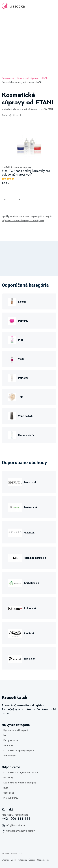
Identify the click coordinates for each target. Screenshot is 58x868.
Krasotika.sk (8, 78)
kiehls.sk (29, 633)
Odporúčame (43, 860)
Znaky (14, 860)
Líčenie (22, 302)
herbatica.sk (32, 583)
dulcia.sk (29, 533)
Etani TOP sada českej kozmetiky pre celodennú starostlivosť (26, 173)
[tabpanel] (29, 158)
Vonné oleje (9, 756)
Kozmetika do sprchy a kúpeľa (19, 751)
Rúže (6, 788)
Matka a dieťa (26, 435)
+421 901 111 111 (16, 819)
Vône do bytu (26, 416)
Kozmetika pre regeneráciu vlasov (21, 773)
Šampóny (8, 745)
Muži (6, 735)
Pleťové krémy (11, 798)
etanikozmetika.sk (35, 558)
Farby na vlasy (11, 740)
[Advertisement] (29, 43)
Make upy (8, 778)
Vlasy (21, 359)
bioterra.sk (31, 507)
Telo (21, 397)
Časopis (32, 860)
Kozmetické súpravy (28, 78)
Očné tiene (9, 793)
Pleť (20, 340)
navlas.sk (30, 659)
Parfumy (23, 321)
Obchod (6, 860)
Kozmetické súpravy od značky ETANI (22, 82)
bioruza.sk (30, 482)
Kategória (22, 860)
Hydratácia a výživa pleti (16, 730)
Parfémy (23, 378)
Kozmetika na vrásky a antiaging (20, 783)
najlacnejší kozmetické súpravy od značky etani (23, 220)
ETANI (44, 78)
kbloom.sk (30, 608)
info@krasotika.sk (16, 825)
